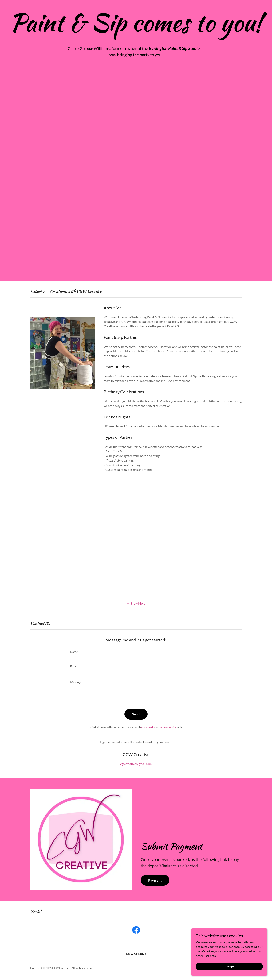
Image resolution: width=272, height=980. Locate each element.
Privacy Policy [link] (148, 727)
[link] (136, 931)
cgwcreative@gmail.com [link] (136, 764)
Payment (155, 880)
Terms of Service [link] (168, 727)
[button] (136, 603)
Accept (229, 966)
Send (136, 714)
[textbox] (136, 652)
